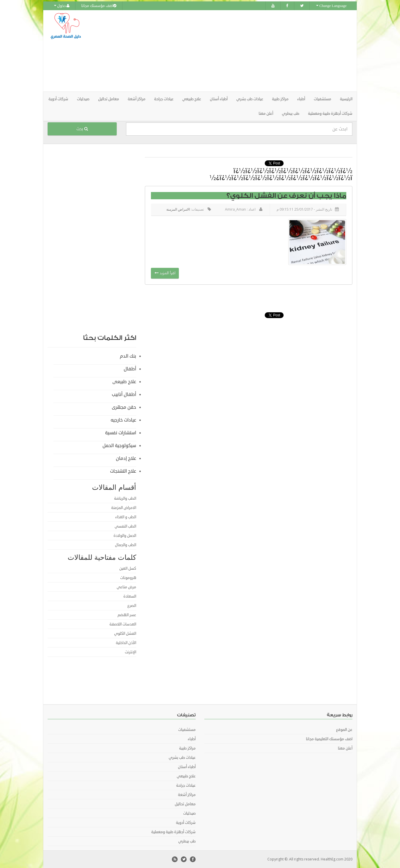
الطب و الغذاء (126, 517)
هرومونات (128, 578)
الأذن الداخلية (126, 643)
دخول (62, 6)
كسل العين (128, 568)
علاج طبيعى (124, 382)
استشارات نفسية (121, 433)
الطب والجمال (126, 545)
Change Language (331, 6)
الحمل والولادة (125, 536)
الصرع (132, 606)
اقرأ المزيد (165, 273)
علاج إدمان (126, 458)
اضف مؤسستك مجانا (99, 6)
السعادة (130, 596)
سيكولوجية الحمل (119, 446)
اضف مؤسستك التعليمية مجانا (329, 739)
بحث (82, 129)
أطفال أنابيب (124, 394)
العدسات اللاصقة (123, 624)
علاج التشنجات (123, 471)
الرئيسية (346, 99)
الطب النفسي (125, 526)
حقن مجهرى (124, 407)
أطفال (130, 369)
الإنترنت (130, 652)
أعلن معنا (266, 114)
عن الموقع (344, 730)
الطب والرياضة (125, 498)
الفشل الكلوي (125, 634)
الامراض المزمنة (178, 209)
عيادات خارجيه (123, 420)
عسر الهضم (127, 615)
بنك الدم (128, 356)
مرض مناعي (126, 587)
